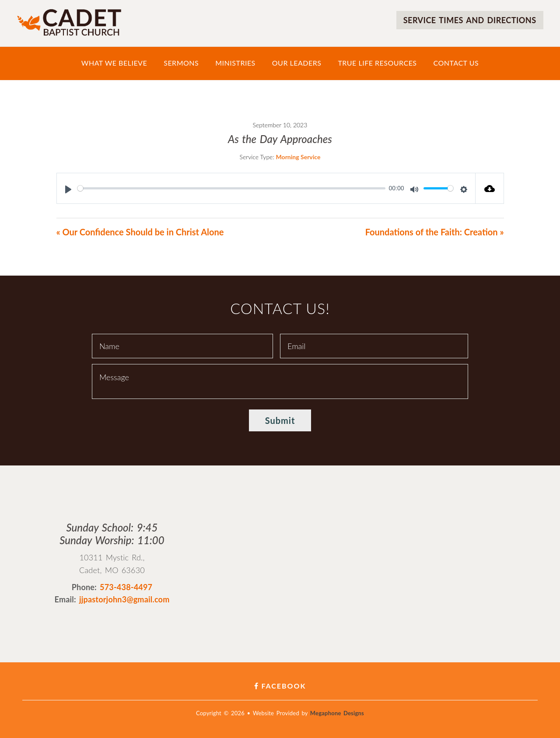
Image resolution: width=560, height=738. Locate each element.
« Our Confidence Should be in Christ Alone (140, 232)
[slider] (231, 188)
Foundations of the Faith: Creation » (435, 232)
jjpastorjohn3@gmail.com (124, 599)
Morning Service (298, 157)
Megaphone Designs (337, 713)
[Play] (68, 189)
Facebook (280, 686)
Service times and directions (470, 20)
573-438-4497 (126, 587)
